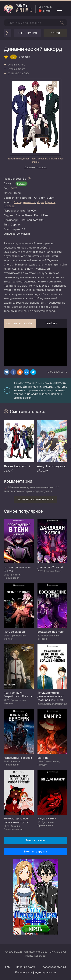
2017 (14, 188)
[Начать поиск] (62, 23)
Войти (55, 33)
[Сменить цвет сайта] (8, 33)
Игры (40, 202)
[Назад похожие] (4, 446)
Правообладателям (53, 967)
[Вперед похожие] (67, 446)
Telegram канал (35, 840)
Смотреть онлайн (20, 323)
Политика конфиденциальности (35, 972)
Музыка (50, 202)
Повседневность (24, 202)
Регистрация (27, 33)
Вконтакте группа (35, 851)
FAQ (8, 967)
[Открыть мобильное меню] (60, 9)
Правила (25, 967)
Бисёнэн (9, 206)
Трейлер (51, 323)
